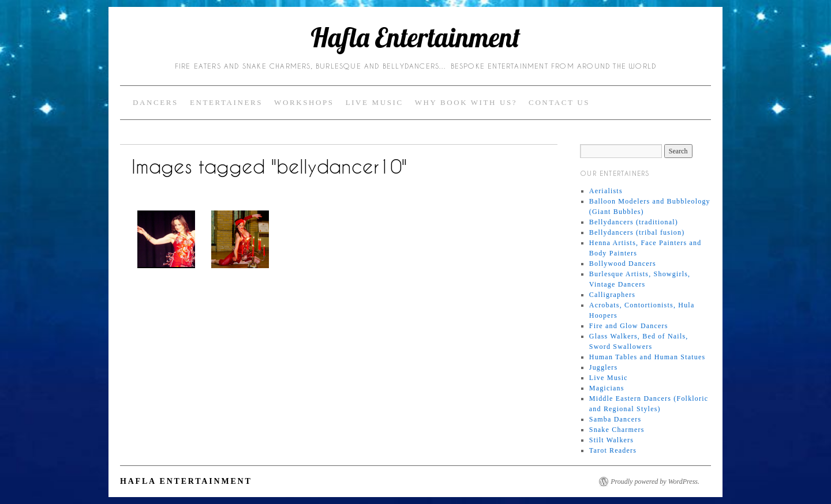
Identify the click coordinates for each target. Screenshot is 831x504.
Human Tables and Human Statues (647, 357)
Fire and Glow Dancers (629, 326)
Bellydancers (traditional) (634, 222)
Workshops (304, 102)
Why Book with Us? (466, 102)
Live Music (375, 102)
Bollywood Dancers (623, 264)
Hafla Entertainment (415, 37)
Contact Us (559, 102)
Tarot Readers (613, 450)
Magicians (607, 388)
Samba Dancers (615, 419)
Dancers (156, 102)
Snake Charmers (617, 430)
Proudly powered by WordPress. (655, 482)
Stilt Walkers (611, 440)
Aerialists (606, 191)
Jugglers (604, 367)
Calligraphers (612, 295)
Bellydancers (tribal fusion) (637, 232)
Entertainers (226, 102)
